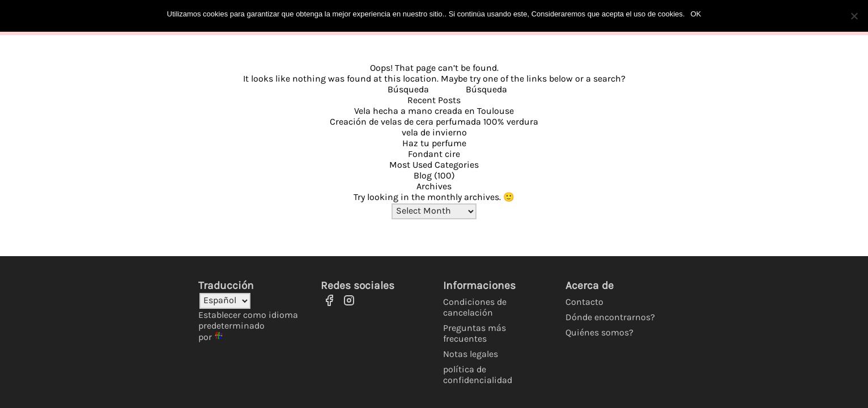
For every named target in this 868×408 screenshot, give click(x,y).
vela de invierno (434, 132)
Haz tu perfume (434, 143)
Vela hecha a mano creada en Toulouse (434, 111)
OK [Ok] (696, 14)
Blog (423, 175)
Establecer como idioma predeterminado (248, 320)
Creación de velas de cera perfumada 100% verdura (434, 122)
